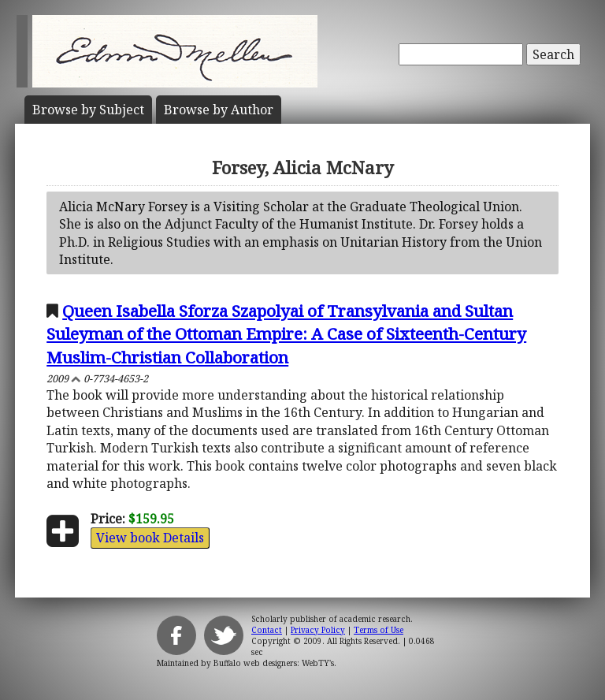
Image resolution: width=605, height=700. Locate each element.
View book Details (150, 538)
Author (219, 110)
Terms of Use (379, 630)
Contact (267, 630)
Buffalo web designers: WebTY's (274, 663)
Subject (88, 110)
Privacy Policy (318, 630)
